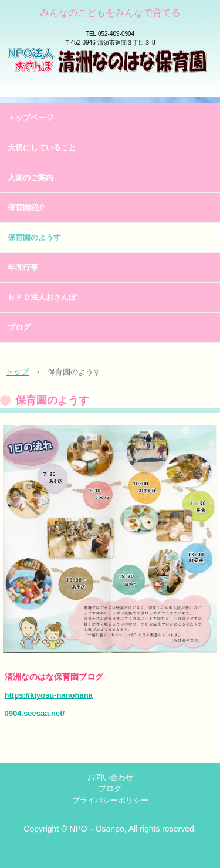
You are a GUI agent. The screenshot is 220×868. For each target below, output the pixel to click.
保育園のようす (34, 237)
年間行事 (23, 267)
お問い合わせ (110, 777)
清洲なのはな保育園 (110, 76)
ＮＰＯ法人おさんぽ (42, 297)
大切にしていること (42, 148)
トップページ (31, 118)
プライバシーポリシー (110, 800)
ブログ (19, 327)
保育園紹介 (27, 207)
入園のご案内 (31, 178)
